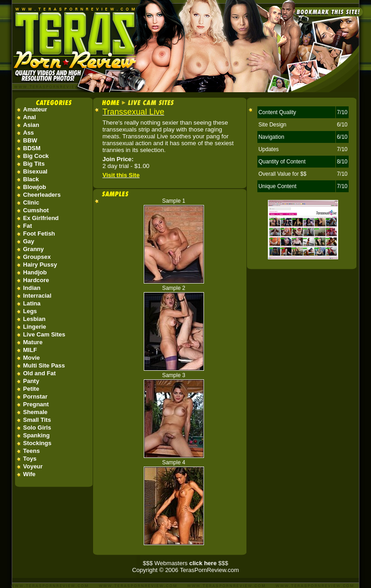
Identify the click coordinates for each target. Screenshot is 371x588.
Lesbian (34, 319)
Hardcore (36, 280)
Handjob (35, 272)
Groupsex (37, 257)
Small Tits (37, 420)
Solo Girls (37, 428)
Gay (29, 241)
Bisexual (35, 171)
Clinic (31, 202)
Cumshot (36, 210)
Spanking (37, 435)
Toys (30, 459)
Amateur (35, 109)
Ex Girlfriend (41, 218)
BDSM (32, 148)
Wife (29, 474)
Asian (31, 125)
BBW (30, 140)
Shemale (35, 412)
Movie (32, 358)
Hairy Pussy (40, 265)
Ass (29, 133)
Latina (32, 303)
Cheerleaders (42, 195)
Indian (32, 288)
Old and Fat (40, 373)
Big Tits (34, 164)
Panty (31, 381)
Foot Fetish (39, 234)
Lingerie (35, 327)
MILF (30, 350)
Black (31, 179)
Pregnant (36, 404)
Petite (31, 389)
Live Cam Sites (44, 334)
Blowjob (35, 187)
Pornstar (35, 396)
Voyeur (33, 466)
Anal (30, 117)
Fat (28, 226)
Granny (34, 249)
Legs (30, 311)
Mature (33, 342)
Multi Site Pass (44, 365)
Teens (32, 451)
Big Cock (36, 156)
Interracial (37, 296)
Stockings (37, 443)
